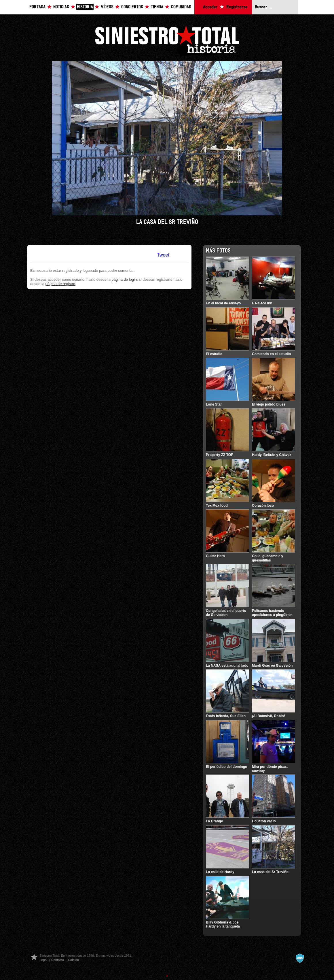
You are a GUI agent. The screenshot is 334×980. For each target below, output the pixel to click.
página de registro (60, 284)
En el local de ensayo (223, 303)
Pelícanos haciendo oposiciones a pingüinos (272, 613)
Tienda (157, 7)
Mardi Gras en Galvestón (272, 666)
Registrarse (237, 7)
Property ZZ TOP (220, 455)
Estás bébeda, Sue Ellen (226, 716)
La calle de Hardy (220, 872)
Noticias (61, 7)
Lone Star (214, 404)
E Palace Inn (262, 303)
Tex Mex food (217, 506)
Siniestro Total (167, 40)
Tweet (163, 255)
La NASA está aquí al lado (227, 666)
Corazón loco (263, 506)
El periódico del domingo (226, 767)
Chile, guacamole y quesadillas (268, 558)
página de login (124, 279)
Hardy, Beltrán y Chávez (272, 455)
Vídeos (107, 7)
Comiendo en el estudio (271, 354)
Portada (37, 7)
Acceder (210, 7)
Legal (43, 960)
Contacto (58, 960)
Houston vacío (264, 821)
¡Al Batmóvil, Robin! (268, 716)
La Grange (214, 821)
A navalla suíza (300, 958)
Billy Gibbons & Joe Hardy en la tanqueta (223, 924)
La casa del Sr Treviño (270, 872)
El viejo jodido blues (269, 404)
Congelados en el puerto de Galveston (226, 613)
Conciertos (132, 7)
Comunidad (181, 7)
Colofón (73, 960)
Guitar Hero (215, 556)
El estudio (214, 354)
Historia (85, 7)
